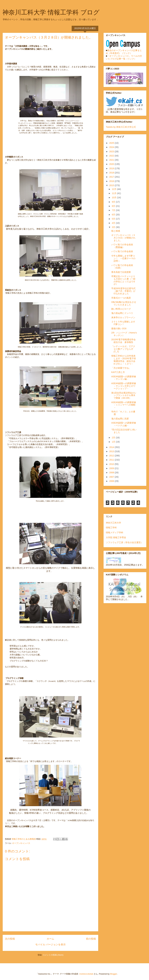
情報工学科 (111, 528)
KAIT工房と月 (118, 372)
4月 (114, 223)
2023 (112, 151)
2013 (112, 451)
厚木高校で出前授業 (121, 272)
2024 (112, 147)
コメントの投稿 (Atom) (53, 955)
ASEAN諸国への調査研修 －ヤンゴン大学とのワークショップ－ (125, 386)
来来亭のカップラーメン (123, 317)
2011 (112, 460)
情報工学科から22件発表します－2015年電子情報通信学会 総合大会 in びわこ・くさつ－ (124, 360)
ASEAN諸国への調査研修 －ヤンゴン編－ (125, 378)
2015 (112, 185)
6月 (114, 215)
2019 (112, 168)
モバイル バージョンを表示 (50, 944)
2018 (112, 173)
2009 (112, 468)
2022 (112, 156)
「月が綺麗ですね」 (121, 368)
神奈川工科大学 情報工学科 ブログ (51, 12)
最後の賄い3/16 (119, 328)
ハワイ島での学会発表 (122, 251)
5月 (114, 219)
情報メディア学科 (115, 532)
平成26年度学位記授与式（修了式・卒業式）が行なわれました (123, 291)
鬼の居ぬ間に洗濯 (120, 419)
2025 (112, 143)
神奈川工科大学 (113, 523)
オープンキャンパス (21, 843)
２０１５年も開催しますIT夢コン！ (123, 323)
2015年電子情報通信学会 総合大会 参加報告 (123, 341)
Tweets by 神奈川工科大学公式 (121, 127)
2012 (112, 456)
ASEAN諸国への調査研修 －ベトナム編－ (125, 424)
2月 (114, 438)
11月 (114, 193)
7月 (114, 210)
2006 (112, 481)
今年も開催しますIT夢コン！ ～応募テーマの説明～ (123, 258)
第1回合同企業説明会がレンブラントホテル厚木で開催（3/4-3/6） (124, 395)
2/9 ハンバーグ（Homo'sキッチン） (124, 334)
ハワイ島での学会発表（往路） (122, 267)
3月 (114, 227)
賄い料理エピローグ (121, 309)
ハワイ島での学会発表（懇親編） (122, 246)
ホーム (50, 939)
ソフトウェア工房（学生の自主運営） (124, 542)
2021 (112, 160)
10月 (114, 197)
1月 (114, 442)
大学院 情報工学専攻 (116, 537)
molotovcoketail (86, 974)
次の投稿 (10, 939)
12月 (114, 189)
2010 (112, 464)
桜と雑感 (116, 231)
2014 (112, 447)
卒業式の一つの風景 (121, 298)
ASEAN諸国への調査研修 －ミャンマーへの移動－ (125, 405)
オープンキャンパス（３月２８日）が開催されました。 (123, 238)
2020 (112, 164)
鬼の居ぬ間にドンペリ (122, 313)
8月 (114, 206)
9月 (114, 202)
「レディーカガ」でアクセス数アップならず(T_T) (123, 349)
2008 (112, 473)
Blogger (113, 974)
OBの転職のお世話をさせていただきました (124, 303)
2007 (112, 477)
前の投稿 (91, 939)
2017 (112, 177)
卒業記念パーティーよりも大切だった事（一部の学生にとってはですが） (123, 280)
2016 (112, 181)
